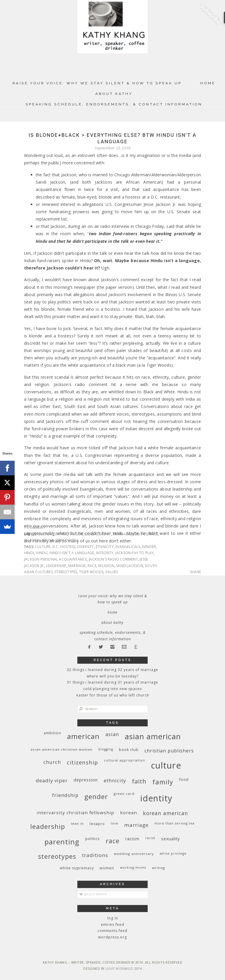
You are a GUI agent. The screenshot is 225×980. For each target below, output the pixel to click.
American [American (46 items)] (83, 736)
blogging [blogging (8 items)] (106, 749)
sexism (48, 540)
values (111, 572)
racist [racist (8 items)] (150, 838)
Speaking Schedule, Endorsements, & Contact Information (114, 104)
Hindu (42, 553)
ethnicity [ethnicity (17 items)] (115, 780)
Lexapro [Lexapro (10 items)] (97, 824)
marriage (122, 534)
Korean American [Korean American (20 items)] (166, 813)
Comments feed (112, 931)
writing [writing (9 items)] (158, 868)
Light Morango (119, 969)
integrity (105, 553)
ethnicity (64, 534)
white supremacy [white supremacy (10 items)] (77, 868)
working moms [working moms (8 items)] (133, 868)
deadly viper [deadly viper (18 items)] (52, 780)
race (154, 534)
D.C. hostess (64, 547)
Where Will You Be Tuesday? (113, 676)
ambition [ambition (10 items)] (52, 733)
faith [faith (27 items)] (139, 781)
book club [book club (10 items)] (129, 750)
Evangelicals (128, 547)
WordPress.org (112, 937)
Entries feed (112, 924)
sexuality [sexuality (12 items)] (171, 839)
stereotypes (67, 540)
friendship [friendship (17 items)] (65, 795)
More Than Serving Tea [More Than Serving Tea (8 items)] (174, 823)
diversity (86, 547)
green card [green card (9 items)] (124, 794)
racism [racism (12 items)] (132, 839)
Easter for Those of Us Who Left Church (113, 695)
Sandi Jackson (129, 566)
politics (140, 534)
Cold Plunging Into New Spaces (112, 689)
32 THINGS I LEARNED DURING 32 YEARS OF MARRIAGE (112, 670)
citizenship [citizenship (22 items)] (82, 762)
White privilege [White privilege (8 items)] (173, 853)
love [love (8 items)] (115, 823)
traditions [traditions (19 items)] (95, 855)
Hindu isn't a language (72, 553)
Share (196, 572)
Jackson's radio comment (113, 559)
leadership (101, 534)
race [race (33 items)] (113, 841)
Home (208, 83)
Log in (113, 918)
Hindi (29, 553)
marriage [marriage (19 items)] (136, 825)
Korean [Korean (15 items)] (129, 812)
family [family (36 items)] (163, 782)
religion (32, 540)
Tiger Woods (91, 572)
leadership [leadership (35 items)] (48, 826)
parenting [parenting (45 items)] (62, 842)
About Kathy (114, 94)
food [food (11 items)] (184, 779)
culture (46, 534)
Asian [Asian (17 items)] (112, 734)
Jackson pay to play (135, 553)
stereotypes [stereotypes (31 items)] (57, 856)
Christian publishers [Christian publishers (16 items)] (169, 751)
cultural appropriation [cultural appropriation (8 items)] (125, 760)
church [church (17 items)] (52, 762)
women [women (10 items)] (107, 868)
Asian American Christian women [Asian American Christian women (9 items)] (62, 749)
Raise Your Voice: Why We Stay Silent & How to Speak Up (97, 83)
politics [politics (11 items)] (93, 839)
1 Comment (35, 528)
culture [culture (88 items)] (166, 765)
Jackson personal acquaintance (56, 559)
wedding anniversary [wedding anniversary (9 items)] (134, 854)
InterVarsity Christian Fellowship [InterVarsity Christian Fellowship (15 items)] (75, 812)
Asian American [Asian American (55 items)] (153, 736)
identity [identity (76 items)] (156, 798)
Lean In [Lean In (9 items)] (77, 823)
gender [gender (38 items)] (96, 797)
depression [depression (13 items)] (86, 780)
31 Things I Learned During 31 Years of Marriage (112, 682)
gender (82, 534)
